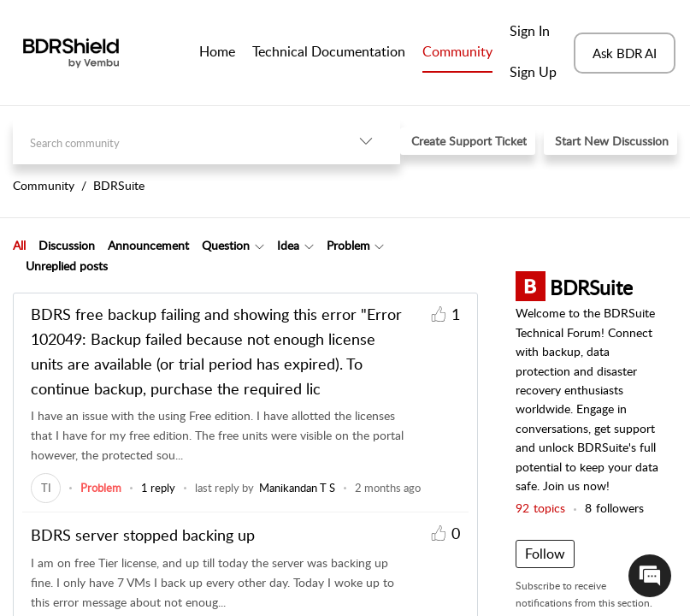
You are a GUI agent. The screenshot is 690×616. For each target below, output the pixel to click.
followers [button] (614, 508)
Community (457, 51)
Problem (348, 245)
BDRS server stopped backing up (143, 535)
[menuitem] (533, 33)
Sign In (530, 31)
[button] (366, 142)
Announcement (148, 245)
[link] (46, 488)
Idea (288, 245)
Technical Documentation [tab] (329, 51)
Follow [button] (545, 554)
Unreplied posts (67, 266)
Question (226, 245)
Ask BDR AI (625, 53)
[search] (172, 142)
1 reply (158, 488)
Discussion (67, 245)
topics (540, 508)
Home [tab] (217, 51)
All (19, 245)
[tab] (19, 246)
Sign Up (533, 72)
